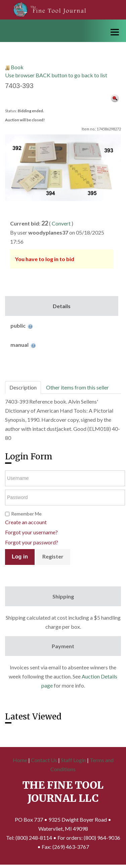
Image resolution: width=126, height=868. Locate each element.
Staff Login (73, 760)
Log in (20, 557)
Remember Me (26, 514)
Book (17, 67)
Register (53, 556)
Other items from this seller (77, 387)
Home (20, 760)
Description (23, 387)
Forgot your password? (32, 542)
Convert (61, 223)
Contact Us (44, 760)
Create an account (26, 522)
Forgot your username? (31, 532)
